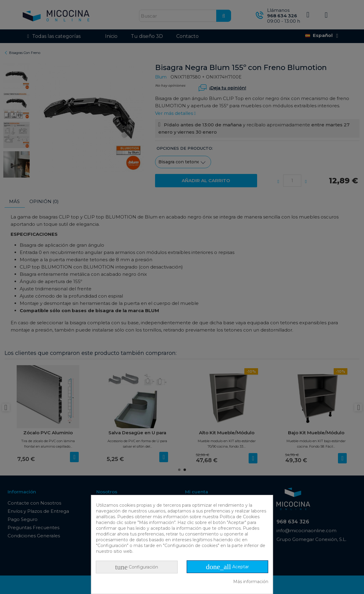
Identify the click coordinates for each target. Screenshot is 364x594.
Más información (251, 582)
